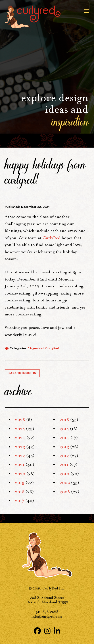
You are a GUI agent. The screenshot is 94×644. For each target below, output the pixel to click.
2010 (64, 474)
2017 (20, 501)
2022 (20, 456)
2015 (64, 429)
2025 (20, 429)
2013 (64, 447)
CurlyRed (52, 238)
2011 (64, 465)
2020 (20, 474)
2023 (20, 447)
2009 (65, 483)
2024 (20, 438)
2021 (20, 465)
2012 (64, 456)
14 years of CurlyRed (44, 348)
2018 (20, 492)
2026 (20, 420)
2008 (65, 492)
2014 (64, 438)
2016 (64, 420)
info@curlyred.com (47, 617)
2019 (20, 483)
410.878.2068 (47, 612)
